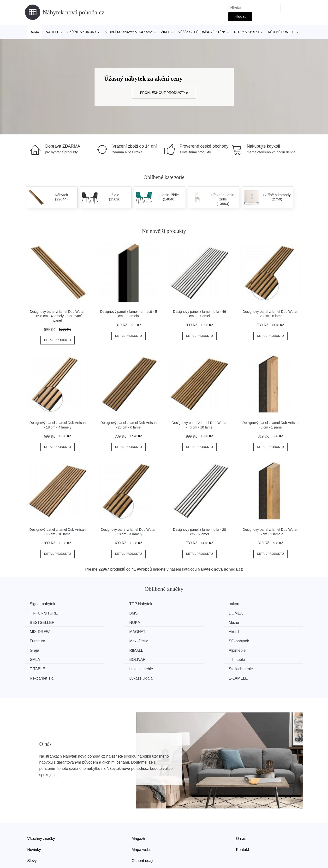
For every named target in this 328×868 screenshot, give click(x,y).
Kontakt (243, 829)
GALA (179, 640)
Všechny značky (41, 818)
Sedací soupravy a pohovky (129, 32)
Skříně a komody (82, 32)
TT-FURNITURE (259, 604)
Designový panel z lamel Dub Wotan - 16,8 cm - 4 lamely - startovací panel (58, 316)
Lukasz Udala (150, 658)
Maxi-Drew (111, 631)
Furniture (39, 631)
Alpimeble (111, 640)
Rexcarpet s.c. (43, 658)
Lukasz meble (186, 649)
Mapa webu (142, 829)
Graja (250, 631)
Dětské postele (282, 32)
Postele (52, 32)
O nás (241, 818)
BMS (35, 613)
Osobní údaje (143, 840)
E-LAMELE (255, 658)
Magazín (139, 818)
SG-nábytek (184, 631)
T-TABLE (110, 649)
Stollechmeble (257, 649)
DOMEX (109, 613)
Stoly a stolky (247, 32)
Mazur (36, 622)
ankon (179, 604)
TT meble (39, 649)
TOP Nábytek (114, 604)
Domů (35, 32)
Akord (250, 622)
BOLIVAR (253, 640)
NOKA (251, 613)
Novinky (34, 829)
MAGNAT (182, 622)
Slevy (32, 840)
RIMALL (38, 640)
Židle (166, 32)
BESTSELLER (186, 613)
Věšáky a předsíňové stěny (202, 32)
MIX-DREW (112, 622)
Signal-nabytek (44, 604)
